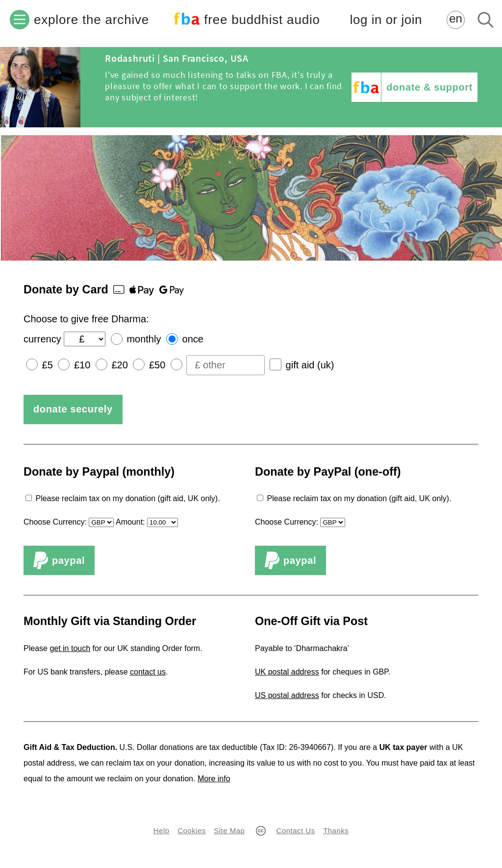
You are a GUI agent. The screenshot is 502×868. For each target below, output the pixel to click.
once (193, 339)
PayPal (59, 560)
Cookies (191, 831)
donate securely (73, 409)
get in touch (70, 648)
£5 (48, 365)
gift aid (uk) (310, 365)
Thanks (336, 831)
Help (162, 831)
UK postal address (287, 672)
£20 (119, 365)
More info (214, 779)
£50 (157, 365)
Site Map (229, 831)
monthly (144, 339)
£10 (82, 365)
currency (42, 339)
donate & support (429, 87)
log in (386, 20)
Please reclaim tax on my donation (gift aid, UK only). (127, 498)
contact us (148, 672)
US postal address (287, 695)
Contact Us (296, 831)
